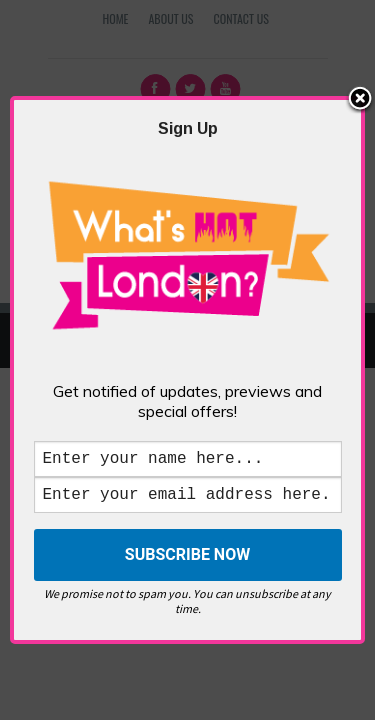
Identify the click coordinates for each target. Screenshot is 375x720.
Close (360, 89)
